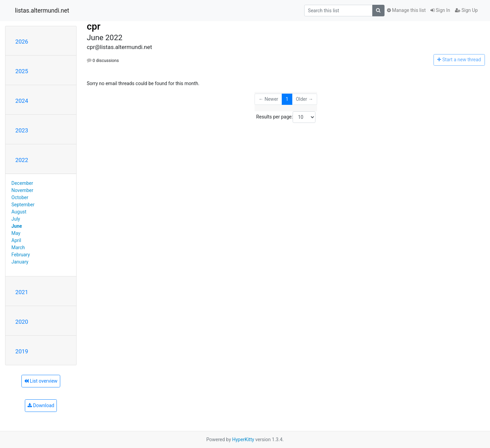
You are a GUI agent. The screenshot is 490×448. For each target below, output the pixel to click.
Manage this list (406, 10)
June (17, 226)
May (16, 233)
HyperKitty (243, 439)
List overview (41, 381)
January (20, 262)
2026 (22, 42)
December (22, 183)
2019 (22, 351)
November (22, 190)
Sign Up (466, 10)
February (21, 255)
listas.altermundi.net (42, 11)
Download (41, 405)
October (20, 197)
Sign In (440, 10)
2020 (22, 322)
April (17, 240)
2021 (22, 292)
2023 (22, 130)
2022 (22, 160)
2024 (22, 101)
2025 (22, 71)
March (18, 247)
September (23, 205)
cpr (94, 26)
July (16, 219)
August (19, 212)
